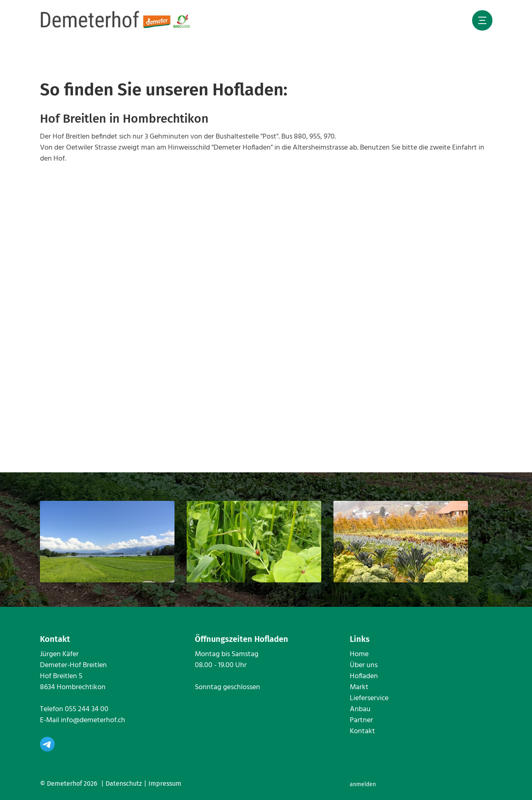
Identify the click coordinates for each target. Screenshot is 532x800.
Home (359, 654)
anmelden (363, 784)
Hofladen (364, 676)
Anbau (360, 709)
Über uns (364, 665)
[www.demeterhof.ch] (116, 20)
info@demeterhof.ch (93, 720)
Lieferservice (369, 698)
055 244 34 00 (87, 709)
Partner (361, 720)
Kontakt (362, 731)
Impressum (165, 783)
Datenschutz (124, 783)
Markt (359, 687)
